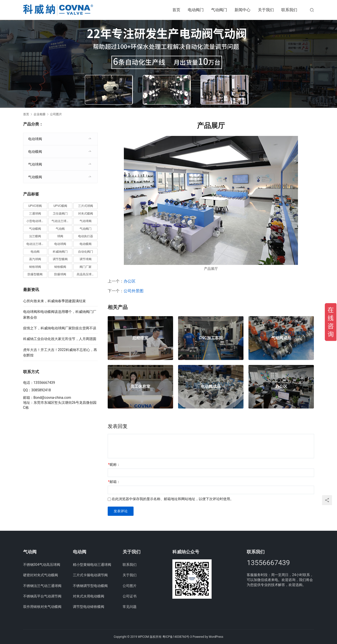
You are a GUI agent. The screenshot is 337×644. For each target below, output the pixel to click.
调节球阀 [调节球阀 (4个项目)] (86, 259)
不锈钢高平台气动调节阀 (42, 596)
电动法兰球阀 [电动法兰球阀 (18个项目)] (35, 244)
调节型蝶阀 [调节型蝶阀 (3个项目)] (60, 259)
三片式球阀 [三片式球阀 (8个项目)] (86, 206)
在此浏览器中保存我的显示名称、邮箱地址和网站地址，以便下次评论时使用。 (173, 499)
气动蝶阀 (35, 177)
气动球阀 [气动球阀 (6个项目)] (86, 221)
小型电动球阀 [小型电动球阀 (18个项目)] (35, 221)
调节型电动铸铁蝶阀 (89, 607)
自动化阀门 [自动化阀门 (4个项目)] (86, 252)
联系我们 (289, 10)
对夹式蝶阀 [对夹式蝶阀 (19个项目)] (86, 214)
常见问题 (130, 607)
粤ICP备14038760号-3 (177, 637)
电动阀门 (196, 10)
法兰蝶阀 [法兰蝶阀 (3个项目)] (35, 236)
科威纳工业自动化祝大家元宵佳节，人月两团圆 (60, 339)
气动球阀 (35, 164)
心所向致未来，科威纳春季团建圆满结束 (54, 301)
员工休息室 (140, 387)
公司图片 (130, 586)
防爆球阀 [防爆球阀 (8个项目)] (60, 274)
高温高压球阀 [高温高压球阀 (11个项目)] (86, 274)
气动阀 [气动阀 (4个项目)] (60, 229)
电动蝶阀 (35, 152)
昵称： (114, 465)
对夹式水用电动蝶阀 (89, 596)
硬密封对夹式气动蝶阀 (41, 575)
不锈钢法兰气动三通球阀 (42, 586)
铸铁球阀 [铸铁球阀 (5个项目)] (35, 267)
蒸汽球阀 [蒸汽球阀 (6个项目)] (35, 259)
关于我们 (266, 10)
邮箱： (114, 482)
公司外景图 (134, 291)
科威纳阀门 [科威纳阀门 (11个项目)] (60, 252)
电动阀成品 (211, 387)
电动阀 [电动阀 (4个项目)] (35, 252)
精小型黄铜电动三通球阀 (92, 565)
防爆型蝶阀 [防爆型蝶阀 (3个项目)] (35, 274)
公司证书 (130, 596)
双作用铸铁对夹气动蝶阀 (42, 607)
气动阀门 (219, 10)
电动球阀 (35, 139)
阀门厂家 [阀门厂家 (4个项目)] (86, 267)
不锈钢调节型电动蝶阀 (90, 586)
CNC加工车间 (211, 338)
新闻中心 (242, 10)
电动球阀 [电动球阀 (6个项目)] (60, 244)
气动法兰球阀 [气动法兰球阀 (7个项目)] (60, 221)
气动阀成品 (281, 338)
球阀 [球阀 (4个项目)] (60, 236)
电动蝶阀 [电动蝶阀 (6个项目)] (86, 244)
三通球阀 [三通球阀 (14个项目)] (35, 214)
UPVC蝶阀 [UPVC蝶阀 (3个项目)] (60, 206)
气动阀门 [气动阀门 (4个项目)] (86, 229)
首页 (176, 10)
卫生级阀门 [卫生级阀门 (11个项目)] (60, 214)
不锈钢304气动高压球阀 (42, 565)
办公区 (130, 281)
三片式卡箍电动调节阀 (90, 575)
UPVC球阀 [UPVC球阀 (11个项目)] (35, 206)
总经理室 (140, 338)
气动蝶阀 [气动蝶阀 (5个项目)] (35, 229)
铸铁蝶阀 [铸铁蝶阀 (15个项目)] (60, 267)
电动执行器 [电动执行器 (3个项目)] (86, 236)
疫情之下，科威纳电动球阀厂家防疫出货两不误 (60, 328)
